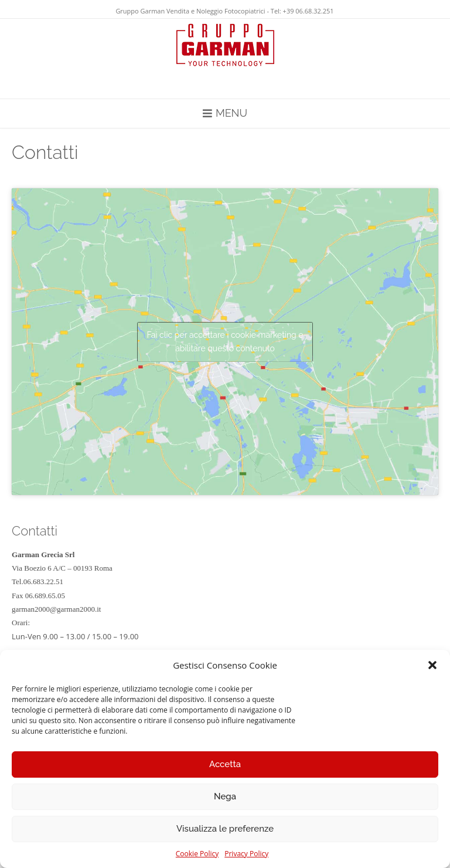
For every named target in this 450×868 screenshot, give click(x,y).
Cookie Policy (197, 854)
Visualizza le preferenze (225, 829)
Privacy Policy (246, 854)
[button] (432, 665)
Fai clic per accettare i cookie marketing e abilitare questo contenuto (225, 342)
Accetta (225, 764)
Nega (225, 796)
